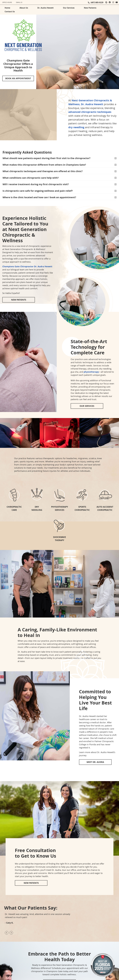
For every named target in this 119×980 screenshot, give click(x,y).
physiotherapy (91, 372)
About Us (24, 8)
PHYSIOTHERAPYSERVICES (60, 508)
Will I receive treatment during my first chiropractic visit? (36, 184)
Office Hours (7, 2)
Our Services (69, 8)
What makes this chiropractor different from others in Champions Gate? (44, 165)
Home (7, 8)
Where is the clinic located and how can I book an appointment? (39, 197)
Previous (7, 933)
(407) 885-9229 (97, 2)
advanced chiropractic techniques (90, 112)
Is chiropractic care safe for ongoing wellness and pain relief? (38, 191)
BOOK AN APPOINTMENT (18, 78)
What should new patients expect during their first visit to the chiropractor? (46, 158)
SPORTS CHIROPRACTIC (82, 508)
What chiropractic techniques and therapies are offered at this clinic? (43, 171)
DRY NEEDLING (37, 508)
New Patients (90, 8)
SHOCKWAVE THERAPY (59, 539)
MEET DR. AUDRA (95, 762)
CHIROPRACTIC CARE (14, 508)
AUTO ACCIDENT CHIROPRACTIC (105, 508)
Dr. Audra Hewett (45, 8)
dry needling (76, 127)
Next (11, 933)
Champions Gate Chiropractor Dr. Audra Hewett (27, 266)
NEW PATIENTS (19, 300)
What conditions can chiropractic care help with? (31, 178)
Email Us (19, 2)
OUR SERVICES (87, 406)
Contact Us (10, 12)
